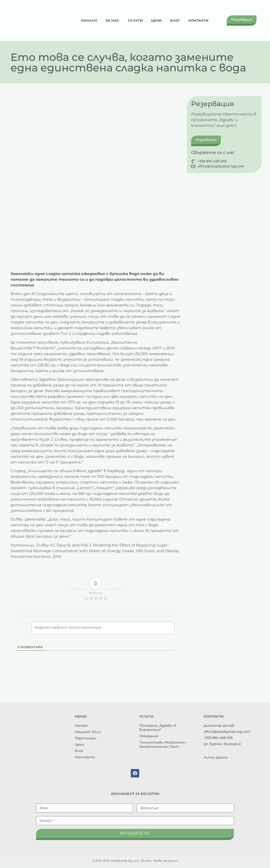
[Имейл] (135, 821)
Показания (149, 736)
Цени (156, 21)
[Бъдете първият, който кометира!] (103, 628)
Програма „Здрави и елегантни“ (158, 728)
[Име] (85, 808)
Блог (175, 21)
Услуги (135, 21)
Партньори (86, 738)
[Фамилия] (185, 808)
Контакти (198, 21)
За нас (112, 21)
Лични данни (216, 757)
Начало (89, 21)
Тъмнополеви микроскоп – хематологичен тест (163, 744)
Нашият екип (88, 732)
